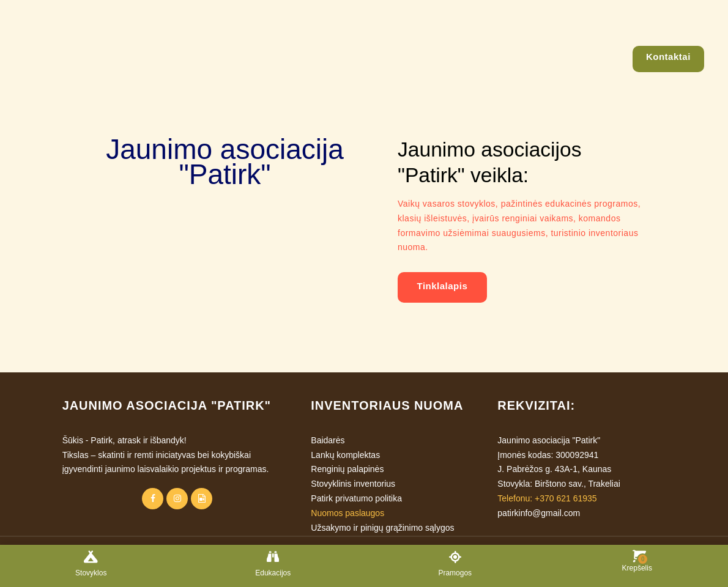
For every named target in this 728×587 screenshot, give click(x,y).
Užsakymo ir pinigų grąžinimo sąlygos (382, 528)
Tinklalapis (443, 286)
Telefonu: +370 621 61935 (547, 498)
